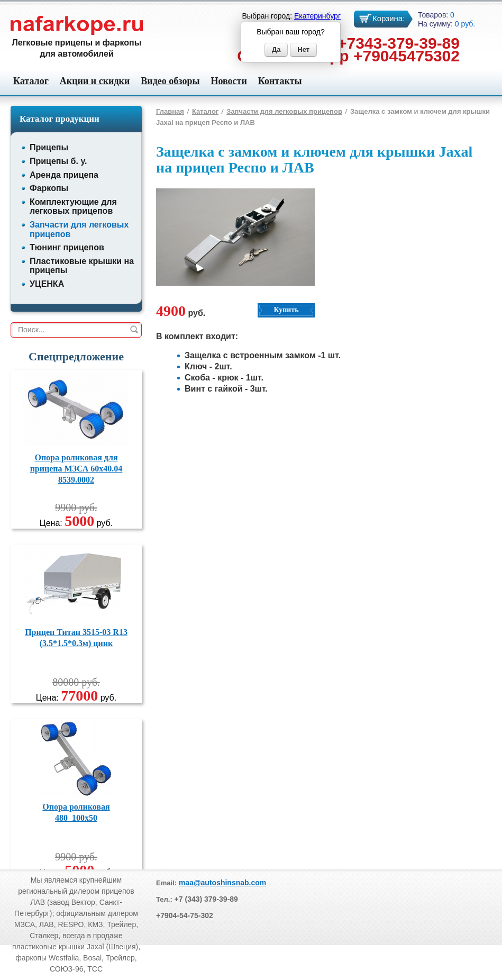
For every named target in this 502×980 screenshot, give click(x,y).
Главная (170, 111)
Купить (286, 310)
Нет (303, 49)
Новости (229, 81)
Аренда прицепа (64, 175)
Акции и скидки (95, 81)
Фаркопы (49, 188)
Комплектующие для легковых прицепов (73, 207)
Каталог (31, 81)
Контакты (280, 81)
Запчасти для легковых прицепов (284, 111)
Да (276, 49)
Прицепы (49, 147)
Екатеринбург (317, 16)
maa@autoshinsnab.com (222, 883)
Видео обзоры (170, 81)
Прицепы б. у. (58, 161)
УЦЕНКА (47, 284)
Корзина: (389, 18)
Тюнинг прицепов (67, 247)
